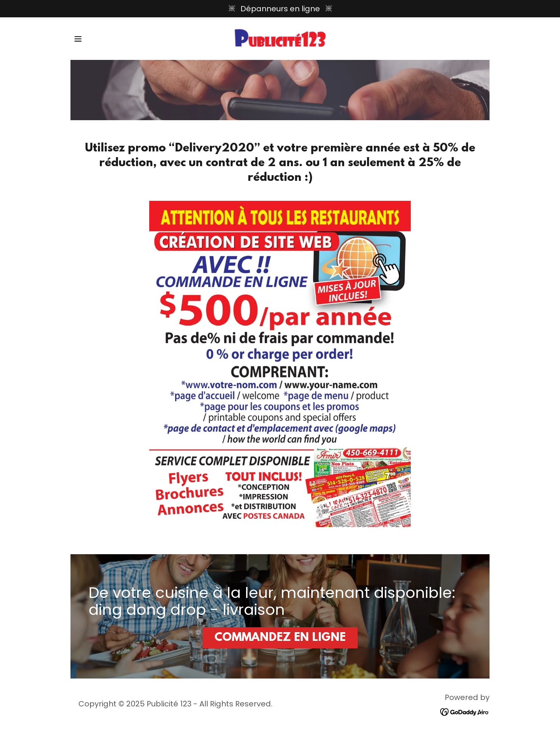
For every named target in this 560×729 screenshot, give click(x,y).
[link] (280, 38)
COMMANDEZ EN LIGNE (280, 638)
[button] (78, 39)
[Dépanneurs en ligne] (280, 9)
